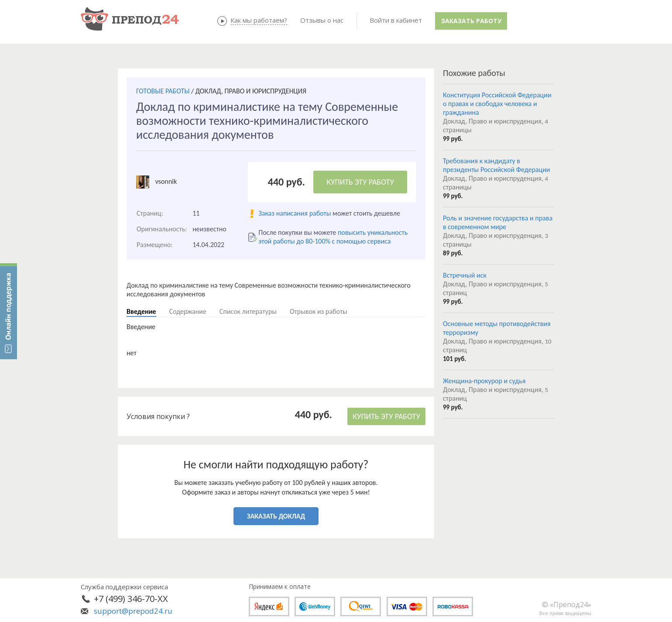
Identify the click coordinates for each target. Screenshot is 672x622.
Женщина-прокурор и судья (484, 381)
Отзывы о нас (322, 20)
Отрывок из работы (319, 311)
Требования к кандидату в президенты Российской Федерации (496, 165)
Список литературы (248, 311)
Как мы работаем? (259, 20)
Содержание (188, 311)
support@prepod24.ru (133, 611)
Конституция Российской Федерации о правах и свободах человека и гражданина (497, 104)
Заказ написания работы (295, 213)
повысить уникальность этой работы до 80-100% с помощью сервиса (333, 237)
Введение (141, 311)
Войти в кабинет (396, 20)
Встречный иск (465, 275)
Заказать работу (471, 21)
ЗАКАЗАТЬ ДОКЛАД (276, 516)
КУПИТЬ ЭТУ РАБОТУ (360, 182)
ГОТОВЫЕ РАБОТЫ (163, 91)
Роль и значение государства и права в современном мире (498, 222)
